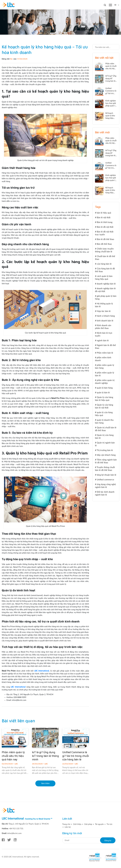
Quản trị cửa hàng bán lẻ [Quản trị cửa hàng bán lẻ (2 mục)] (104, 437)
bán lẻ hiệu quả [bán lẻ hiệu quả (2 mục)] (104, 213)
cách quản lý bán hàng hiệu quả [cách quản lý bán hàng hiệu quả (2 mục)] (104, 278)
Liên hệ (68, 827)
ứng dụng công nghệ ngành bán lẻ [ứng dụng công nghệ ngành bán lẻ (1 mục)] (105, 486)
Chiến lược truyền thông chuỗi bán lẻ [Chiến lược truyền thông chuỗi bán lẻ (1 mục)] (104, 250)
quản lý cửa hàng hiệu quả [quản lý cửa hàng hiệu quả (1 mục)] (104, 414)
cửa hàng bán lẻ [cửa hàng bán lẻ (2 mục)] (104, 264)
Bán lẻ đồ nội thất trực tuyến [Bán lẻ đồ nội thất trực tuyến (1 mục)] (104, 233)
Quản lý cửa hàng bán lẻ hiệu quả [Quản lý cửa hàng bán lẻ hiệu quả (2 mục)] (104, 399)
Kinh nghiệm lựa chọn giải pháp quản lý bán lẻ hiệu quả (111, 106)
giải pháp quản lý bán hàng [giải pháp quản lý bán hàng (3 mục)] (106, 298)
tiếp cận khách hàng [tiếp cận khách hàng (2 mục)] (106, 455)
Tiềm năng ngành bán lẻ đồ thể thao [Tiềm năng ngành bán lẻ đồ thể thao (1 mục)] (106, 461)
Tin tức (110, 824)
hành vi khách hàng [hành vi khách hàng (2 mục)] (106, 316)
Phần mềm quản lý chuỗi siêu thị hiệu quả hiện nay (13, 756)
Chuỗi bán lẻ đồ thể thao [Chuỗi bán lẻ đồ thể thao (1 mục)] (105, 258)
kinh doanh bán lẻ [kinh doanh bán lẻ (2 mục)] (105, 321)
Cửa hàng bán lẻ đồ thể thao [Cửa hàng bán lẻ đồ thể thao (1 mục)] (105, 270)
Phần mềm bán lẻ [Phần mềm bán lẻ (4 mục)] (105, 353)
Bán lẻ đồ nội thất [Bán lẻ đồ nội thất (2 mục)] (105, 227)
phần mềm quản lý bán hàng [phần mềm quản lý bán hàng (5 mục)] (105, 367)
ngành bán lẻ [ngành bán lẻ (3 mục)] (103, 341)
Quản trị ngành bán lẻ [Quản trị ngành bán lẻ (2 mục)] (105, 444)
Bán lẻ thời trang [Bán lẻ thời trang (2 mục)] (105, 222)
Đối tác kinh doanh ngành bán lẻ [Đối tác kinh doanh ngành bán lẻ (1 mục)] (105, 493)
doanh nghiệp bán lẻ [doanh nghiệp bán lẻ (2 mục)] (106, 284)
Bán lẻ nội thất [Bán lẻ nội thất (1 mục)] (104, 218)
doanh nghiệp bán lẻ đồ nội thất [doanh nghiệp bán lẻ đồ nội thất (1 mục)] (105, 290)
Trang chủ (66, 824)
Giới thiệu (77, 824)
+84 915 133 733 (16, 829)
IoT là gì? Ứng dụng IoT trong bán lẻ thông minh (45, 756)
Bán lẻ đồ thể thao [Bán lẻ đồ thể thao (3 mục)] (105, 239)
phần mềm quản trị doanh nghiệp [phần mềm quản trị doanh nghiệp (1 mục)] (105, 382)
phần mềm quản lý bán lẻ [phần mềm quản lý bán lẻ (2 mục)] (105, 374)
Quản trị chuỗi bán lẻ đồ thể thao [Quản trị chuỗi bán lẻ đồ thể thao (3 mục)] (106, 429)
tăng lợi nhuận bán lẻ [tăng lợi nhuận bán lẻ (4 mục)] (107, 475)
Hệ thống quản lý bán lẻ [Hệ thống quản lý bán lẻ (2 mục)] (104, 305)
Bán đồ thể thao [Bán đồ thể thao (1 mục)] (104, 244)
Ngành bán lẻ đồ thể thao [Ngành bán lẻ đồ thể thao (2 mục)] (105, 347)
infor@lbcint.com (14, 833)
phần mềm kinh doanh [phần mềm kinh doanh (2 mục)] (103, 359)
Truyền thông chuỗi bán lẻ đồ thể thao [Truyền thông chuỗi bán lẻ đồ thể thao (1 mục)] (105, 469)
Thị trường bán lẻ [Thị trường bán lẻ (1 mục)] (105, 450)
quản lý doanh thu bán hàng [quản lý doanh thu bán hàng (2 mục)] (104, 422)
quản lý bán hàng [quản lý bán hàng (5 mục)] (105, 388)
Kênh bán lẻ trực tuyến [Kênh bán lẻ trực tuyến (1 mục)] (104, 334)
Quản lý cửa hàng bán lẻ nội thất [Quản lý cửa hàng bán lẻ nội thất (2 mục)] (104, 406)
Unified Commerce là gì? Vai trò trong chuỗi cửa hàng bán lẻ (75, 756)
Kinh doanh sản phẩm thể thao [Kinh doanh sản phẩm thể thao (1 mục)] (103, 327)
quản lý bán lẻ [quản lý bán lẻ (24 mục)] (103, 393)
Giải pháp (88, 824)
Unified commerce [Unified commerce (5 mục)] (105, 480)
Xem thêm (45, 783)
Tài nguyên (99, 824)
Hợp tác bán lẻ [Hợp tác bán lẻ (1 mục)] (104, 311)
